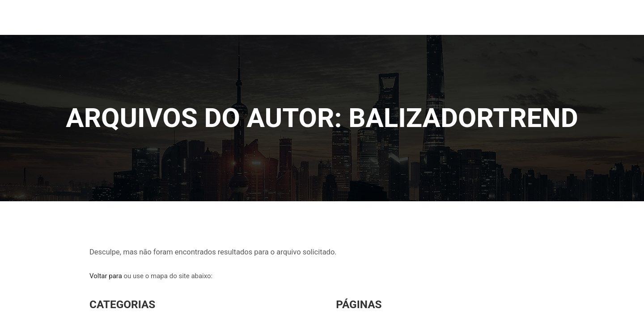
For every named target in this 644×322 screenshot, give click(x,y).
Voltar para (106, 278)
